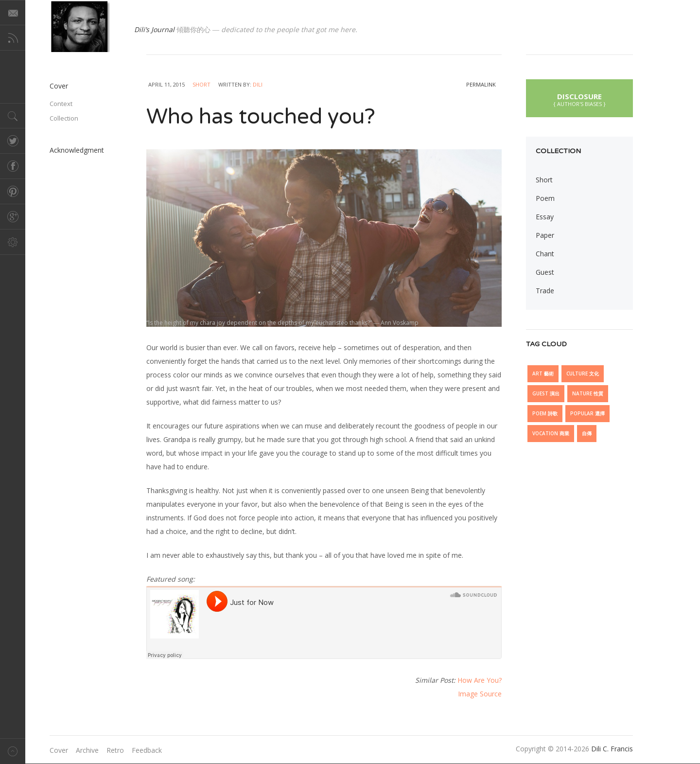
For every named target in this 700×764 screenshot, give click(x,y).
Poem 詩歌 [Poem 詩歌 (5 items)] (545, 413)
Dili (258, 84)
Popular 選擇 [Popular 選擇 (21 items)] (587, 413)
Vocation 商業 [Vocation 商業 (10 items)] (551, 433)
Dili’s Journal (154, 29)
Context (61, 104)
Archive (87, 750)
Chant (545, 254)
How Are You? (480, 680)
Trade (545, 291)
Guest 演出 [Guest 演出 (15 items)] (546, 393)
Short (201, 84)
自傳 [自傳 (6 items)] (587, 433)
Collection (64, 118)
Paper (545, 235)
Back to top (13, 751)
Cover (59, 86)
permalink (481, 84)
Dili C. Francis (612, 749)
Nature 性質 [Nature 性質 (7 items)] (588, 393)
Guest (545, 272)
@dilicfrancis (80, 26)
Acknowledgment (77, 150)
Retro (115, 750)
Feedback (147, 750)
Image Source (480, 694)
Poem (545, 198)
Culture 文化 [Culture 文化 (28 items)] (583, 373)
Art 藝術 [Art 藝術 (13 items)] (543, 373)
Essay (545, 217)
